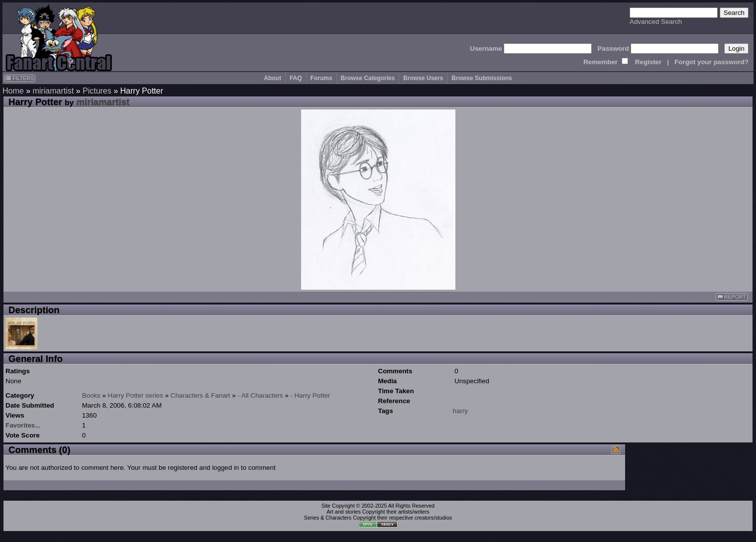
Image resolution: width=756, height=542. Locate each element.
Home (13, 91)
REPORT (732, 297)
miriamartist (53, 91)
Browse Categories (368, 78)
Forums (322, 78)
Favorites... (23, 425)
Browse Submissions (482, 78)
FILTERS (20, 78)
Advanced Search (656, 22)
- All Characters (260, 395)
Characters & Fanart (201, 395)
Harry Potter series (136, 395)
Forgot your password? (711, 62)
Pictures (97, 91)
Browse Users (423, 78)
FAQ (296, 78)
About (272, 78)
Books (91, 395)
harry (460, 411)
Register (648, 62)
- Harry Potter (310, 395)
